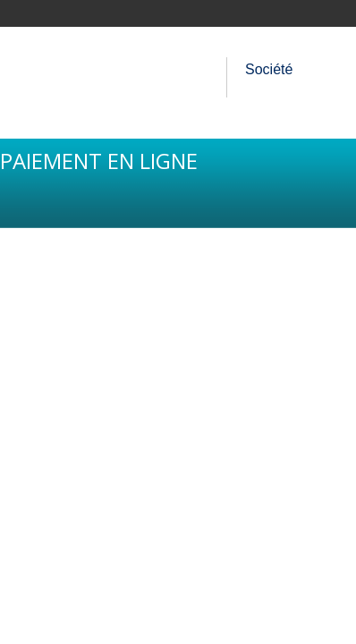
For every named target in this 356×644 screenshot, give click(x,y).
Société (269, 69)
